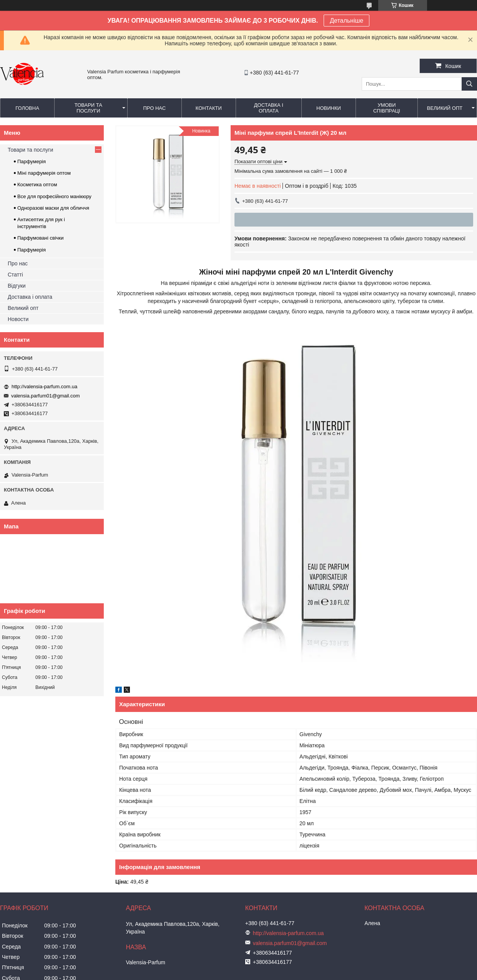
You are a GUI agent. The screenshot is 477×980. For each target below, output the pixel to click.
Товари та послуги (88, 108)
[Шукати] (469, 84)
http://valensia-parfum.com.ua (44, 387)
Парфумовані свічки (41, 238)
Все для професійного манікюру (54, 196)
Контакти (209, 108)
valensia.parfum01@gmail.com (46, 396)
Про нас (154, 108)
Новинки (329, 108)
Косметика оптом (37, 185)
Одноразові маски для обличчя (53, 208)
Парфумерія (32, 161)
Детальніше (347, 21)
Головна (27, 108)
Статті (15, 275)
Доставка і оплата (269, 108)
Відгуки (17, 286)
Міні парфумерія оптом (44, 173)
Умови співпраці (387, 108)
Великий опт (445, 108)
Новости (18, 319)
